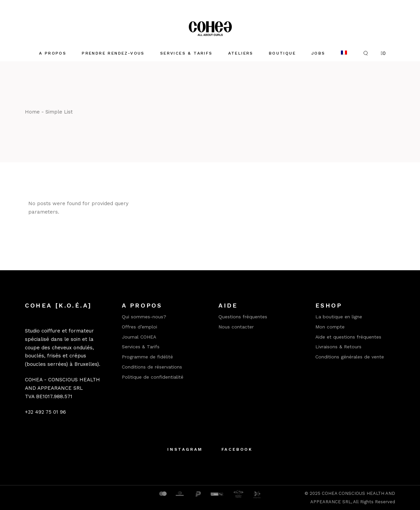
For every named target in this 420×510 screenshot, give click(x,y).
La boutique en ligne (339, 317)
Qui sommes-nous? (144, 317)
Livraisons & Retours (338, 347)
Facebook (237, 449)
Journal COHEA (139, 337)
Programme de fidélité (147, 357)
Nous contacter (236, 327)
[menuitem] (344, 53)
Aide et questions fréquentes (348, 337)
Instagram (185, 449)
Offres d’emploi (139, 327)
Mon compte (330, 327)
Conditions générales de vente (350, 357)
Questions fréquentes (243, 317)
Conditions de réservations (152, 367)
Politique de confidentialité (153, 377)
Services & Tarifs (141, 347)
